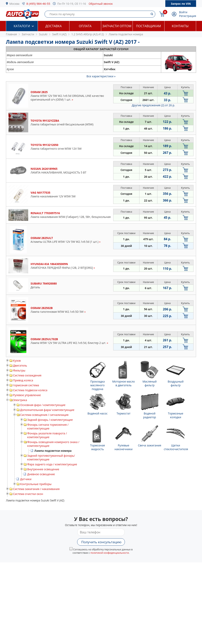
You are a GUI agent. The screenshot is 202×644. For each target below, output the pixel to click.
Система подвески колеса (30, 390)
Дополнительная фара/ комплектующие (47, 410)
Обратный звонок (101, 4)
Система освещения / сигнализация (44, 415)
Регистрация (188, 16)
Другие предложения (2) (153, 105)
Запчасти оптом (117, 26)
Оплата (85, 26)
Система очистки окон (28, 494)
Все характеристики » (101, 76)
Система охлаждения (27, 375)
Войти (183, 12)
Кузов (17, 361)
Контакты (180, 26)
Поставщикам (149, 26)
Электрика (20, 400)
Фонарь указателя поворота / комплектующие (47, 435)
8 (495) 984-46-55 (38, 4)
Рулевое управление (27, 395)
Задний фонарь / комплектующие (50, 420)
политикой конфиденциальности (110, 553)
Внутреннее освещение (43, 469)
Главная (11, 34)
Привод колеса (23, 380)
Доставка (54, 26)
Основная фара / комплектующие (43, 405)
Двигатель (20, 365)
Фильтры (19, 370)
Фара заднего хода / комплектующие (52, 464)
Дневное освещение (41, 474)
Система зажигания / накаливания (36, 489)
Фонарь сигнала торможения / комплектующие (48, 427)
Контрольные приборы (36, 484)
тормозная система (26, 385)
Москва (14, 4)
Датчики (26, 479)
